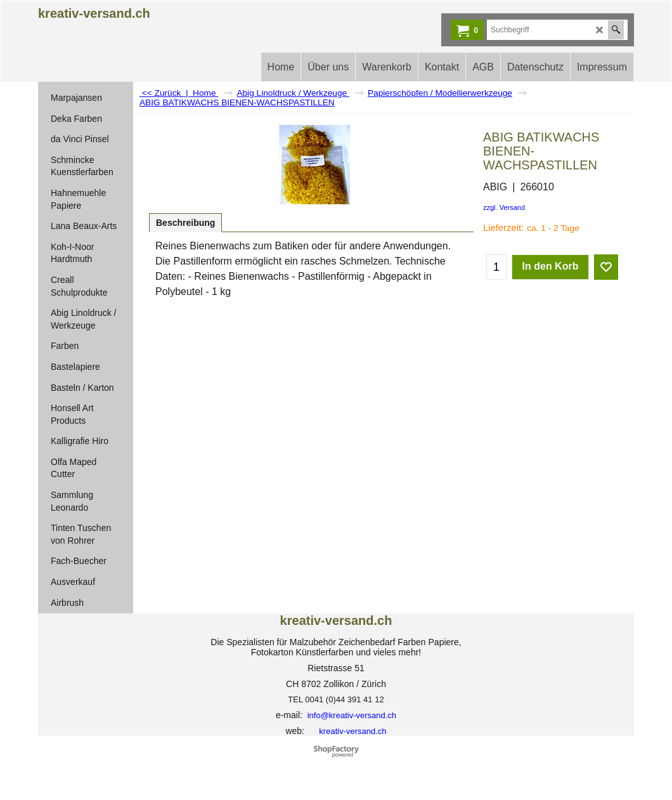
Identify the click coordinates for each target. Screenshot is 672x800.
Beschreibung (185, 223)
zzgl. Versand (504, 207)
